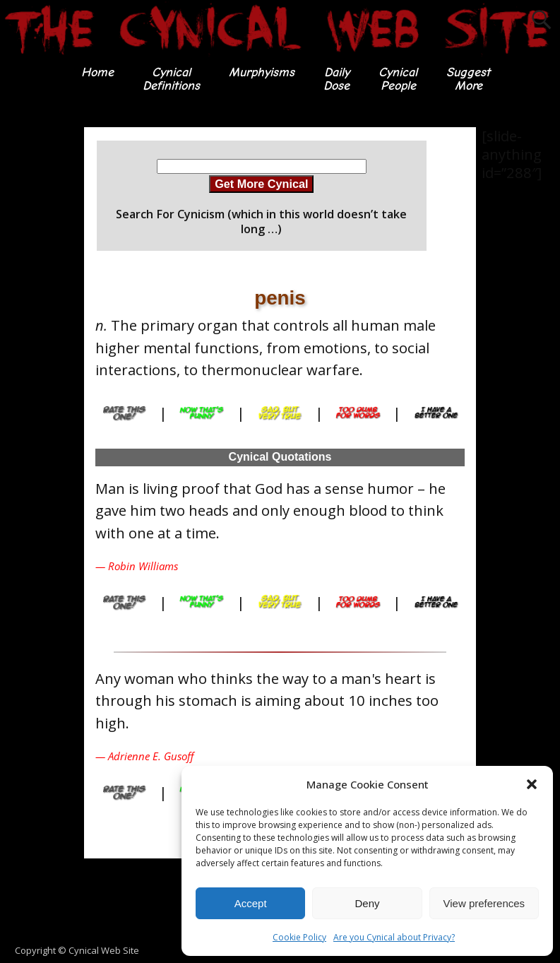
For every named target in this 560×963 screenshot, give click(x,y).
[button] (532, 784)
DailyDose (336, 79)
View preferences (484, 903)
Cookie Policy (299, 937)
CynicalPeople (398, 79)
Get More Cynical (261, 184)
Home (97, 72)
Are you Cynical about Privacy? (394, 937)
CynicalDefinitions (171, 79)
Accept (251, 903)
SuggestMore (468, 79)
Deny (367, 903)
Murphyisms (262, 72)
